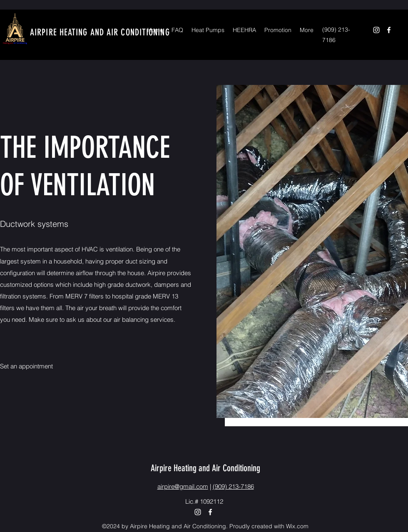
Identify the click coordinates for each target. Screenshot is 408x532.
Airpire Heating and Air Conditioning (205, 468)
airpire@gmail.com (183, 486)
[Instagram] (376, 30)
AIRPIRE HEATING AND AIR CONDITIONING (100, 32)
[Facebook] (389, 30)
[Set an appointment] (27, 366)
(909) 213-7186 (233, 486)
